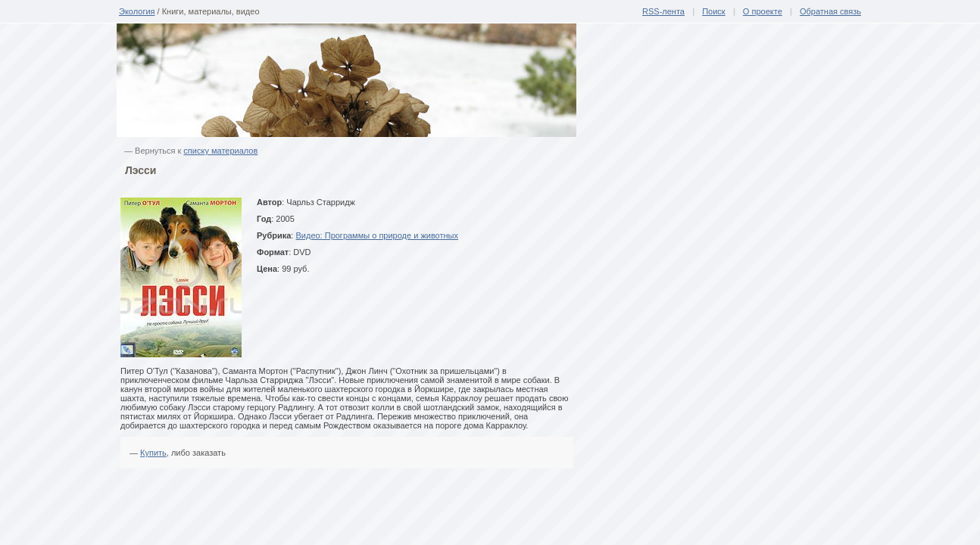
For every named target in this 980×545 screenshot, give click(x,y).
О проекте (763, 11)
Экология (137, 11)
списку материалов (220, 151)
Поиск (713, 11)
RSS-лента (663, 11)
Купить (153, 453)
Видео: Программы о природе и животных (377, 235)
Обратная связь (830, 11)
